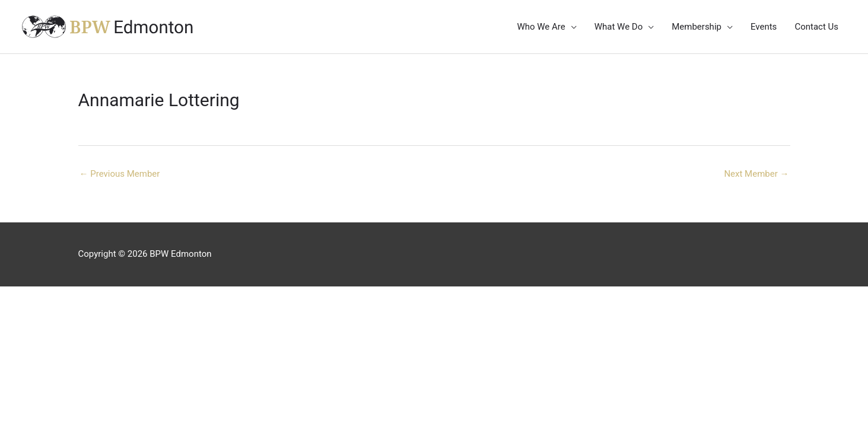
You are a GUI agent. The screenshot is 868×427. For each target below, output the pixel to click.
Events (764, 27)
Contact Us (816, 27)
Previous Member (120, 174)
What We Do (619, 27)
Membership (697, 27)
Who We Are (541, 27)
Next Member (756, 174)
